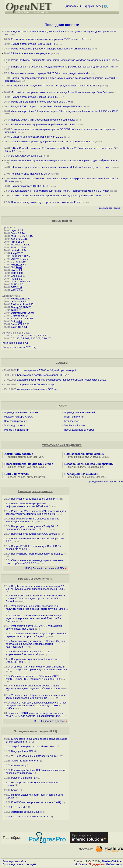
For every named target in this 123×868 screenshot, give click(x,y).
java (29, 467)
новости (71, 6)
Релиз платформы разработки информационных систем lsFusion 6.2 (51, 49)
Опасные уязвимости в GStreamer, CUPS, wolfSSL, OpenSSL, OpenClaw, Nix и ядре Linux (33, 678)
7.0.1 (14, 336)
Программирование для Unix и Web (29, 464)
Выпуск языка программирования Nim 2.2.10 (37, 137)
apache (12, 477)
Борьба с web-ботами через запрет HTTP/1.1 (43, 375)
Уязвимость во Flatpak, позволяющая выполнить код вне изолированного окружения (37, 696)
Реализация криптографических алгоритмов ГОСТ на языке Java (49, 39)
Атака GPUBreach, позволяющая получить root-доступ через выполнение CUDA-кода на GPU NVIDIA (36, 705)
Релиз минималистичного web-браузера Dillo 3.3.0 (40, 102)
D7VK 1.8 (16, 287)
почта (42, 477)
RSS (28, 568)
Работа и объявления (17, 430)
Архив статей (117, 481)
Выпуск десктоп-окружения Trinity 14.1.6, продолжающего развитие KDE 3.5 (55, 86)
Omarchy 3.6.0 (19, 301)
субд (41, 467)
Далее (62, 721)
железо (100, 477)
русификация (76, 457)
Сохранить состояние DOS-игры (30, 817)
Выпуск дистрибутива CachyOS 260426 (34, 97)
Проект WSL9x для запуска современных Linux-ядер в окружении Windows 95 (56, 195)
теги (99, 6)
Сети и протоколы (17, 474)
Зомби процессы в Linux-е (26, 812)
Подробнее (48, 721)
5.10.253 (47, 338)
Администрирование (19, 454)
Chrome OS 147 (20, 316)
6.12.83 (42, 336)
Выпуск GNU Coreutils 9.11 (26, 156)
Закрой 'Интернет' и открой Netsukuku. (34, 746)
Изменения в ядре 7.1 (15, 343)
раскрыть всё (106, 208)
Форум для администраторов (21, 412)
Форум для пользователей (79, 412)
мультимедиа (93, 457)
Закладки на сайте (14, 861)
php (35, 467)
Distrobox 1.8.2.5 (20, 256)
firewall (72, 467)
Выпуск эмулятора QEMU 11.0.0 (30, 186)
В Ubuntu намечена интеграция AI (31, 53)
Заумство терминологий (25, 761)
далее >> (118, 208)
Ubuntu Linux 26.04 (22, 313)
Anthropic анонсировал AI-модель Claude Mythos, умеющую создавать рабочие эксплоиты (34, 687)
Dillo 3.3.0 (17, 273)
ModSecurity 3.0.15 (22, 236)
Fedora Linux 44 (20, 299)
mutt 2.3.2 (16, 279)
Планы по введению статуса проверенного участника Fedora (47, 202)
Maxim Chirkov (112, 861)
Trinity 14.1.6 (18, 264)
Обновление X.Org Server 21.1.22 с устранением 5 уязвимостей (29, 653)
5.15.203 (35, 338)
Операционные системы (81, 474)
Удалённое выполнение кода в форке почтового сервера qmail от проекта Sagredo (37, 635)
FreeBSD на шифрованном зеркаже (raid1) (36, 802)
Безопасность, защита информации (89, 464)
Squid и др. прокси (15, 425)
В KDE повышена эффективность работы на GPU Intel (43, 124)
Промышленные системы (79, 430)
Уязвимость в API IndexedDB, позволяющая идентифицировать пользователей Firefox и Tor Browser (34, 618)
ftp (36, 477)
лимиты (82, 467)
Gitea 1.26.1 (18, 276)
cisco (71, 477)
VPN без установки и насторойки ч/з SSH (35, 756)
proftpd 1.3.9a (19, 250)
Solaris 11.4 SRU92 (22, 318)
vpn (41, 457)
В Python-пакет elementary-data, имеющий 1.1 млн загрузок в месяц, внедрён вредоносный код (35, 588)
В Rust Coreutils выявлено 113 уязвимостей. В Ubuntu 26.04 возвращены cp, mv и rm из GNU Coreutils (35, 598)
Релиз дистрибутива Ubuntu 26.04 (31, 174)
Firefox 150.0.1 (19, 247)
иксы (105, 457)
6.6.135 (15, 338)
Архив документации (98, 481)
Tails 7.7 (16, 310)
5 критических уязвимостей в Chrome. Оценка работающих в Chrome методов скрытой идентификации (35, 644)
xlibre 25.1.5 (18, 242)
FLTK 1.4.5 (17, 284)
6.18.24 (32, 336)
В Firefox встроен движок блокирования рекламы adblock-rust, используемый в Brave (61, 167)
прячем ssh (18, 765)
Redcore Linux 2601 (23, 304)
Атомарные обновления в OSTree (37, 389)
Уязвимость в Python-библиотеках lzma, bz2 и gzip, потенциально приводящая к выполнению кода (36, 668)
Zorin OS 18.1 (19, 327)
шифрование (95, 467)
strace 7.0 (17, 270)
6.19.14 (22, 336)
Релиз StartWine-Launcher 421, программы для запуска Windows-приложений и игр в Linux (64, 60)
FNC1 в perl (18, 807)
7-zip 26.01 (17, 253)
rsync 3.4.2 (17, 230)
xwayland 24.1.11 (21, 245)
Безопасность (72, 421)
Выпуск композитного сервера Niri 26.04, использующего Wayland (50, 73)
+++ (81, 6)
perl (14, 467)
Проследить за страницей (19, 864)
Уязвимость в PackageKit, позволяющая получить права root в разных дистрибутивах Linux (64, 160)
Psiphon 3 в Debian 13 (24, 778)
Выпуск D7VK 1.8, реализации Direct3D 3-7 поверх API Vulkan (47, 106)
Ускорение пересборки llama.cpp (36, 384)
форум (89, 6)
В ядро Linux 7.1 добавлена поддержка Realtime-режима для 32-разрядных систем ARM (63, 67)
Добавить (81, 864)
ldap (35, 457)
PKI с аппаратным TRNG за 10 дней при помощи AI (47, 370)
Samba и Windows (74, 425)
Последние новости (62, 25)
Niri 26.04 (16, 267)
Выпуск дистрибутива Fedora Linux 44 (33, 44)
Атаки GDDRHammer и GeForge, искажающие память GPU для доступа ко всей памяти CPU (35, 714)
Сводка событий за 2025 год (19, 347)
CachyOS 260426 (21, 307)
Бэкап (15, 790)
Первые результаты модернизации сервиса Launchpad (43, 120)
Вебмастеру (114, 864)
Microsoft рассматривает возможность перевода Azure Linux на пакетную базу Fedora (61, 92)
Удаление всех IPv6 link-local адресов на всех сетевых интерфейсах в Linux (61, 380)
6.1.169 (25, 338)
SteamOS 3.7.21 (20, 324)
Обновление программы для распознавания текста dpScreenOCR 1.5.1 (53, 141)
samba (22, 477)
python (22, 467)
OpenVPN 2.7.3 (20, 259)
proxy (30, 477)
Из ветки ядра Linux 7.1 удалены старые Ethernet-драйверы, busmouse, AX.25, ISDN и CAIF (64, 111)
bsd (84, 477)
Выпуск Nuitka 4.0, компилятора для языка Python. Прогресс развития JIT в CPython (60, 191)
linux (78, 477)
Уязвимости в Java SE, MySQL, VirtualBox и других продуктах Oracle (34, 627)
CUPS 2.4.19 (18, 262)
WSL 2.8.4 (17, 290)
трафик (12, 457)
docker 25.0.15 (19, 239)
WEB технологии (74, 417)
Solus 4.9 (16, 321)
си (9, 467)
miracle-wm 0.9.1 (20, 282)
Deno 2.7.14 (18, 233)
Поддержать (97, 864)
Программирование (15, 421)
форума (43, 731)
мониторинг (25, 457)
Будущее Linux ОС (22, 751)
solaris (91, 477)
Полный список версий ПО (50, 568)
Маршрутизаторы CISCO (19, 417)
